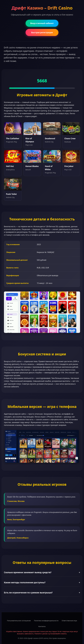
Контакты (42, 626)
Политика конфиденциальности (46, 621)
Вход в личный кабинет (42, 23)
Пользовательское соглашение (19, 621)
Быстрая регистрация (42, 32)
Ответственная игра (69, 621)
